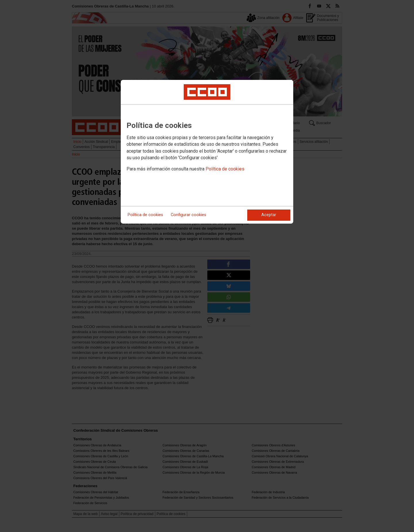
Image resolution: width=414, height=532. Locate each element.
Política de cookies (225, 169)
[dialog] (207, 152)
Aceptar (269, 215)
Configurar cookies (188, 215)
